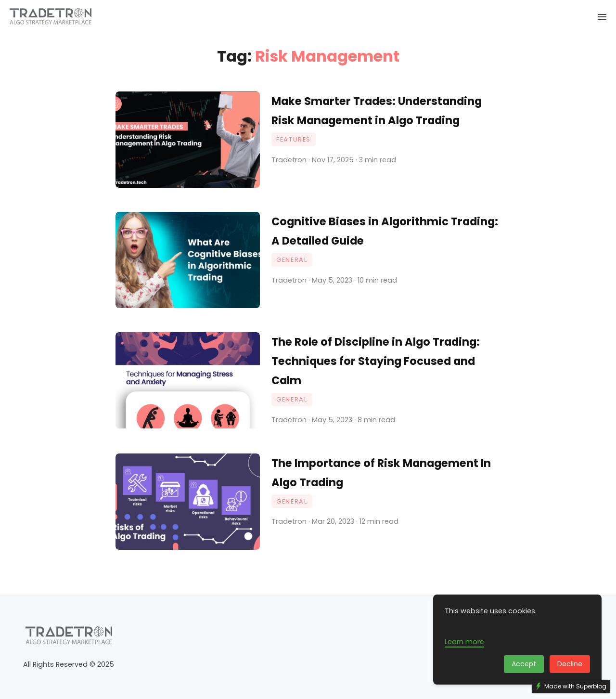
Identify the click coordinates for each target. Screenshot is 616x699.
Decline (570, 664)
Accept (524, 664)
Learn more (464, 642)
